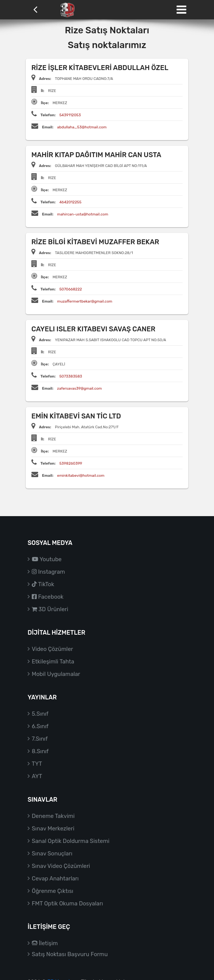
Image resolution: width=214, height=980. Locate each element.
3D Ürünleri (50, 609)
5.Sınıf (40, 714)
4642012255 (71, 202)
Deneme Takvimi (53, 816)
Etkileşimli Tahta (53, 662)
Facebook (48, 597)
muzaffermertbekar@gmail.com (85, 301)
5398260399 (71, 463)
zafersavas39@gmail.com (79, 389)
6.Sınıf (40, 726)
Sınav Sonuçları (52, 854)
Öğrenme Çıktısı (53, 891)
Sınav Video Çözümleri (61, 866)
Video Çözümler (52, 649)
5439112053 (70, 115)
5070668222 (71, 289)
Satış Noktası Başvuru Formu (70, 954)
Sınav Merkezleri (53, 829)
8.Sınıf (40, 751)
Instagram (48, 572)
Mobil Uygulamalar (56, 674)
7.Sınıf (40, 739)
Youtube (47, 559)
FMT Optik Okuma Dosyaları (67, 904)
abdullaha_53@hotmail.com (82, 127)
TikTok (43, 584)
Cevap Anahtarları (55, 879)
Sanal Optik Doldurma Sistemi (71, 841)
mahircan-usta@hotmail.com (83, 214)
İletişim (45, 943)
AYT (37, 776)
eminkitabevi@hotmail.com (81, 476)
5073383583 (71, 376)
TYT (37, 764)
